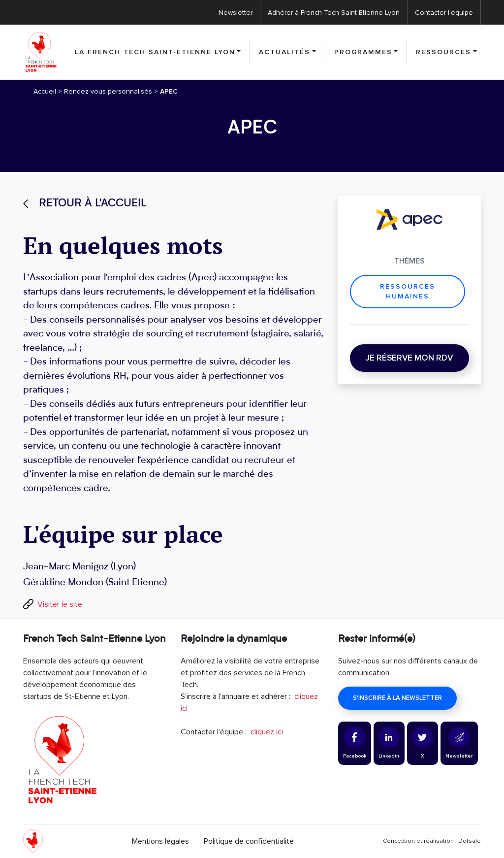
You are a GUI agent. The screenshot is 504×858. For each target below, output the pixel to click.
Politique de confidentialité (249, 841)
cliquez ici (267, 732)
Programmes (363, 52)
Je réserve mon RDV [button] (409, 358)
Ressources (443, 52)
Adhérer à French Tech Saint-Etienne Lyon (334, 13)
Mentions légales (160, 841)
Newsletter (236, 13)
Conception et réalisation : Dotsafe (432, 841)
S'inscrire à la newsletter (397, 698)
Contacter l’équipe (444, 13)
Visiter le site (60, 604)
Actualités (284, 52)
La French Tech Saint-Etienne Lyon (155, 52)
